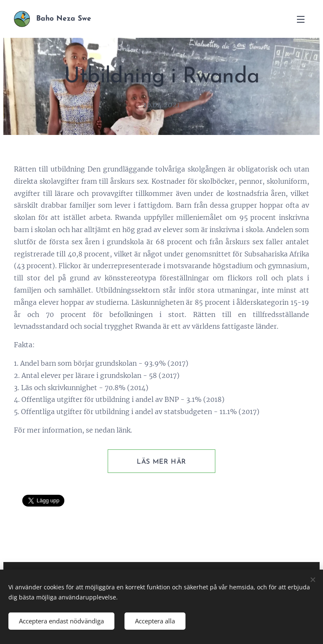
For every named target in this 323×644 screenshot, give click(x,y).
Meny (301, 19)
